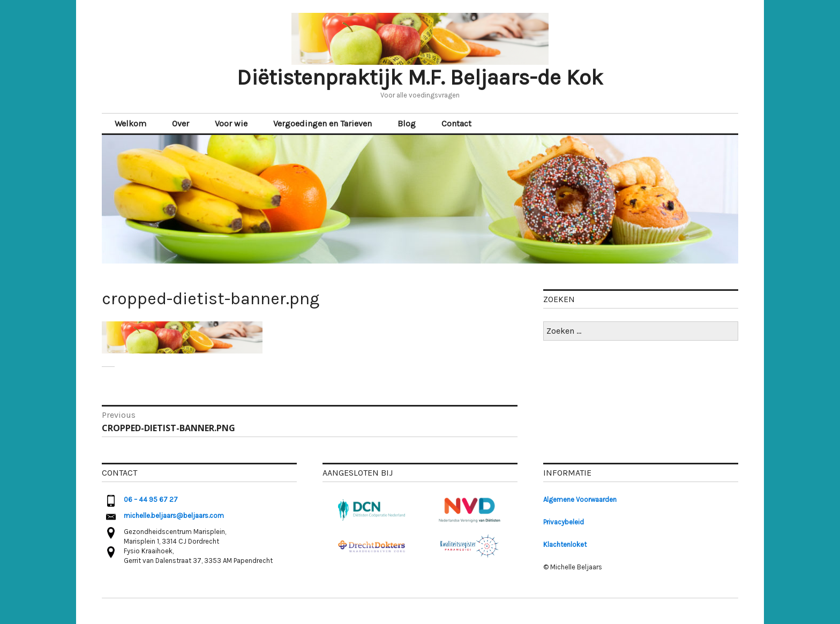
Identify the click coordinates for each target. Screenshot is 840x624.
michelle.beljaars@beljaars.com (174, 516)
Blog (407, 123)
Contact (456, 123)
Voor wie (231, 123)
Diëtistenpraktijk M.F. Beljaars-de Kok (420, 77)
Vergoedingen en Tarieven (322, 123)
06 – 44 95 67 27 (151, 499)
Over (181, 123)
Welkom (130, 123)
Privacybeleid (564, 522)
